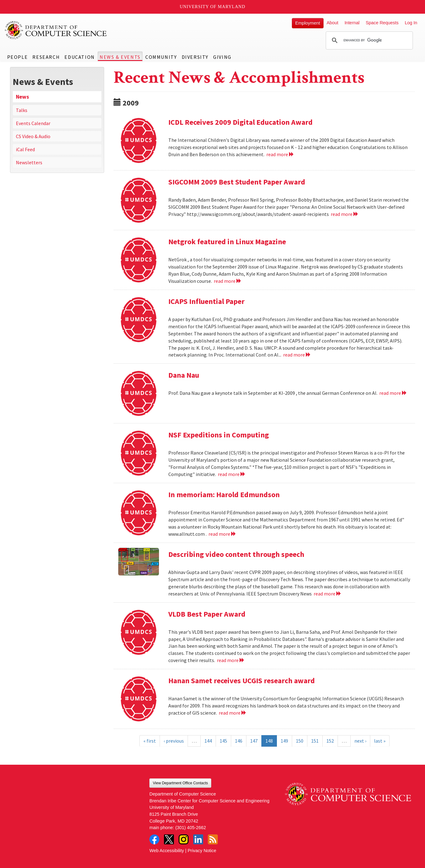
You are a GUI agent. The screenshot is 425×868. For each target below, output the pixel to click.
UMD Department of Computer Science (56, 30)
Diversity (195, 57)
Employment (308, 23)
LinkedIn (198, 839)
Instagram (184, 839)
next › (360, 741)
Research (46, 57)
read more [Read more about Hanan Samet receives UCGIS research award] (233, 713)
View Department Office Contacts (180, 783)
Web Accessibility (167, 851)
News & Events (120, 57)
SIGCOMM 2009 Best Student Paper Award (237, 182)
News (22, 97)
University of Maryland (213, 7)
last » (380, 741)
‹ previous (174, 741)
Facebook (154, 839)
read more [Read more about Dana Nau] (393, 393)
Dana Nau (184, 375)
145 (223, 741)
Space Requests (382, 23)
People (18, 57)
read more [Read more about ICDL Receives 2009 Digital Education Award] (280, 154)
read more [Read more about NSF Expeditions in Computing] (232, 474)
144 (208, 741)
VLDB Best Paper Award (207, 614)
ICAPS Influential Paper (206, 301)
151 (315, 741)
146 (239, 741)
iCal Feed (25, 149)
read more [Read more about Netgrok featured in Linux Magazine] (228, 281)
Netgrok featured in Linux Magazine (227, 242)
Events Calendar (33, 123)
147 (254, 741)
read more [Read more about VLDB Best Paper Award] (231, 660)
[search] (368, 40)
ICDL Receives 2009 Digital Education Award (241, 122)
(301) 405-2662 (191, 828)
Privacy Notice (202, 851)
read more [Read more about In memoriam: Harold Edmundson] (222, 534)
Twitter (169, 839)
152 (330, 741)
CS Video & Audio (33, 136)
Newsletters (29, 162)
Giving (222, 57)
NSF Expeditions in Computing (219, 435)
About (333, 23)
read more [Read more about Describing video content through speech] (327, 594)
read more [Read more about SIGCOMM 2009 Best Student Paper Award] (345, 214)
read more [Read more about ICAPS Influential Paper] (297, 355)
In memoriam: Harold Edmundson (224, 495)
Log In (411, 23)
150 (300, 741)
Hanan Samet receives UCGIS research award (242, 681)
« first (150, 741)
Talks (22, 110)
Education (79, 57)
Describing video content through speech (236, 554)
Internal (352, 23)
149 (284, 741)
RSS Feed (213, 839)
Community (161, 57)
